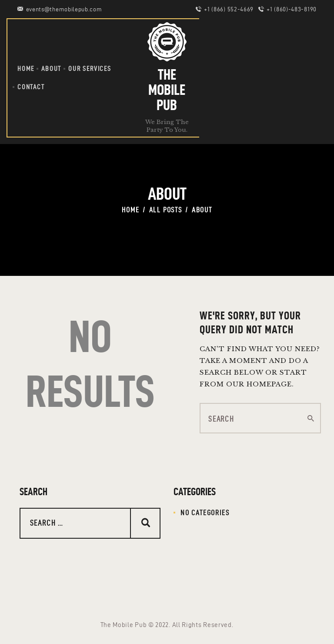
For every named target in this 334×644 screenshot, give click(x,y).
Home (130, 210)
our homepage (259, 384)
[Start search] (311, 419)
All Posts (166, 210)
